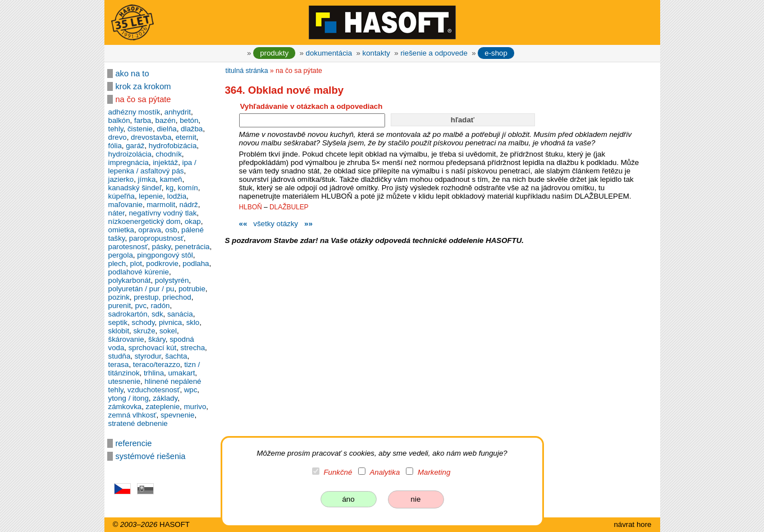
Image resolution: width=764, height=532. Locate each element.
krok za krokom (143, 86)
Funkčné (338, 472)
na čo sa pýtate (143, 99)
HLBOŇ (251, 207)
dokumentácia (329, 53)
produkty (274, 53)
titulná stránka (247, 71)
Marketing (434, 472)
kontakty (376, 53)
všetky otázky (276, 224)
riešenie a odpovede (434, 53)
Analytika (385, 472)
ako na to (132, 74)
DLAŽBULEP (289, 207)
